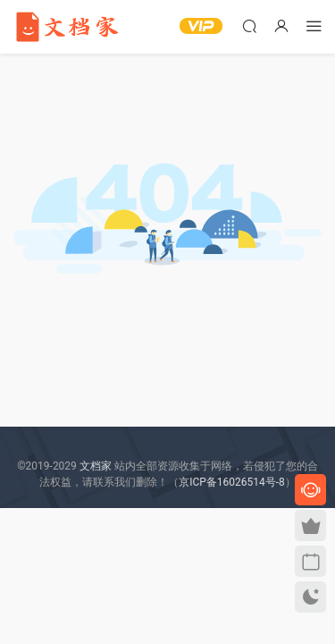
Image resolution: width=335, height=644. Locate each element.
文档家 (96, 466)
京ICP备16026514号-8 (232, 482)
